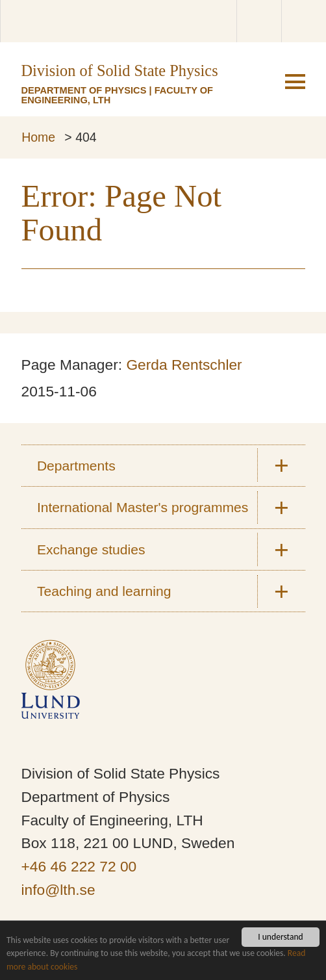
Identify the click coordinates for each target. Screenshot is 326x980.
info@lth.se (58, 890)
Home (38, 137)
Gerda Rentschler (184, 365)
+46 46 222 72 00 (79, 866)
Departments (76, 466)
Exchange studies (91, 549)
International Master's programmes (143, 507)
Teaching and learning (104, 591)
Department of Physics (84, 90)
